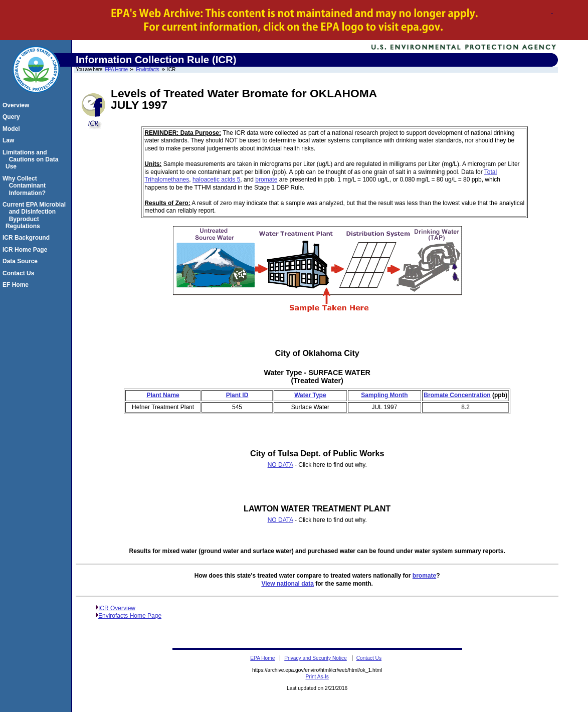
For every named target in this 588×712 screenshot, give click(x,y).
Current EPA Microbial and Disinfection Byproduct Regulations (36, 215)
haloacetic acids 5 (216, 180)
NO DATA (280, 465)
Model (13, 129)
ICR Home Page (26, 250)
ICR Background (28, 238)
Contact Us (20, 273)
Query (13, 117)
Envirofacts (147, 69)
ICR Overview (117, 608)
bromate (266, 180)
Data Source (22, 261)
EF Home (17, 285)
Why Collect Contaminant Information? (26, 186)
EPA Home (116, 69)
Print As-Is (317, 677)
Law (10, 140)
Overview (17, 105)
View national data (287, 584)
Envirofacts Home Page (130, 616)
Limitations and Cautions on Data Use (32, 160)
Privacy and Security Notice (316, 658)
